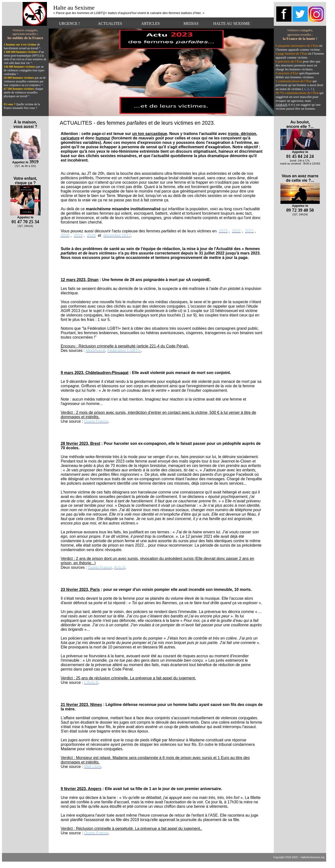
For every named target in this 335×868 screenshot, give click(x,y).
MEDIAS (191, 23)
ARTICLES (151, 23)
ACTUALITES (110, 23)
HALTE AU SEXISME (232, 23)
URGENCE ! (69, 23)
